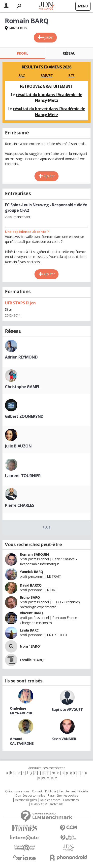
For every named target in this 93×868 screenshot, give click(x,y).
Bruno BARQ (30, 597)
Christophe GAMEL (22, 387)
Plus (46, 527)
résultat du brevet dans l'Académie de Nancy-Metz (49, 112)
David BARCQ (31, 585)
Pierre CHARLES (19, 505)
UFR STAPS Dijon (20, 303)
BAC (22, 75)
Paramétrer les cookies (63, 796)
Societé (83, 791)
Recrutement (67, 791)
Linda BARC (29, 630)
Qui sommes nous (17, 791)
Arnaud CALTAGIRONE (22, 741)
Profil (22, 53)
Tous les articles (50, 800)
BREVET (46, 75)
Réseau (69, 53)
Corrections (71, 800)
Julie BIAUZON (18, 446)
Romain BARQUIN (34, 554)
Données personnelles (30, 796)
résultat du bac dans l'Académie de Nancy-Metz (49, 98)
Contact (37, 791)
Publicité (51, 791)
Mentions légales (26, 800)
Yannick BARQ (31, 572)
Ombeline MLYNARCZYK (21, 711)
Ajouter (47, 37)
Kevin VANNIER (64, 739)
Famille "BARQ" (32, 660)
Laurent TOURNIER (23, 476)
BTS (71, 75)
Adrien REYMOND (21, 357)
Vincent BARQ (31, 613)
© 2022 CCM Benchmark (47, 804)
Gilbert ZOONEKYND (24, 416)
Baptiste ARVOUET (67, 709)
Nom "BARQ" (31, 646)
